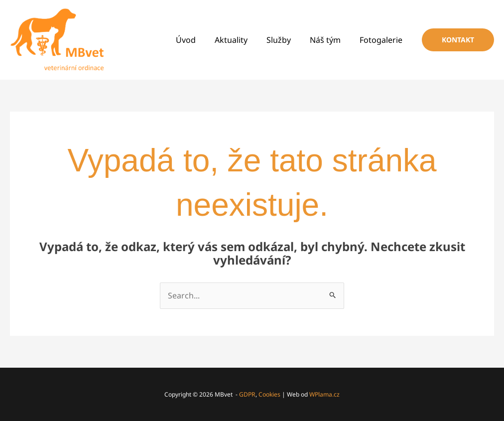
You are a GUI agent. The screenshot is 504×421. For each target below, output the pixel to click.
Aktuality (242, 40)
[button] (458, 40)
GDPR (248, 394)
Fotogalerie (382, 40)
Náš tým (330, 40)
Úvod (199, 40)
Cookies (269, 394)
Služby (286, 40)
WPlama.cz (324, 394)
